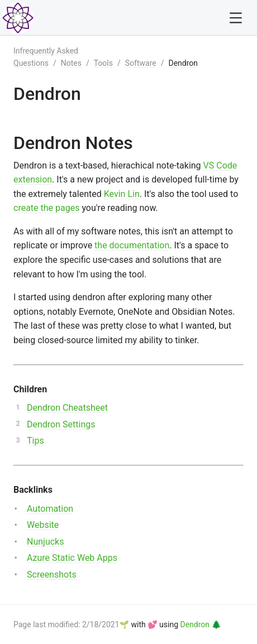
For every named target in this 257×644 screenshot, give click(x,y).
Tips (35, 441)
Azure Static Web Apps (72, 558)
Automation (50, 509)
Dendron (183, 63)
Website (43, 525)
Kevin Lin (122, 194)
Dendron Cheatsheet (67, 408)
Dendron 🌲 (201, 624)
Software (141, 63)
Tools (103, 63)
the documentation (132, 245)
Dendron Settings (61, 424)
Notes (71, 63)
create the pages (46, 208)
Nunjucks (45, 542)
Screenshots (52, 575)
